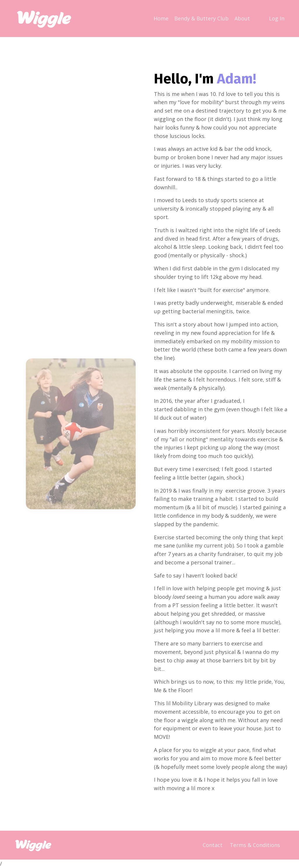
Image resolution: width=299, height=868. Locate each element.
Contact (213, 845)
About (242, 18)
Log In (277, 18)
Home (161, 18)
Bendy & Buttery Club (201, 18)
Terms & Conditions (255, 845)
